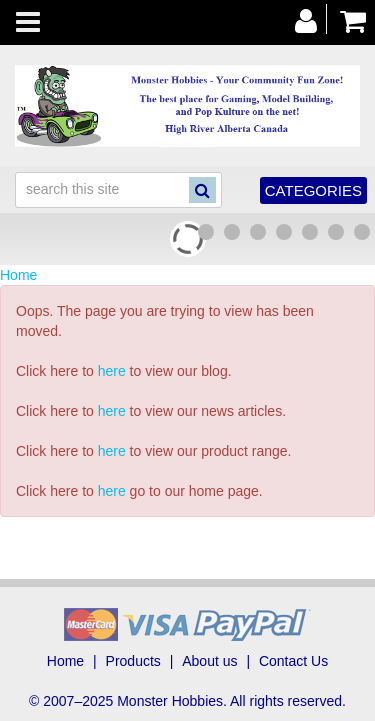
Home (18, 275)
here (112, 371)
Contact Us (293, 661)
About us (209, 661)
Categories (313, 190)
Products (133, 661)
